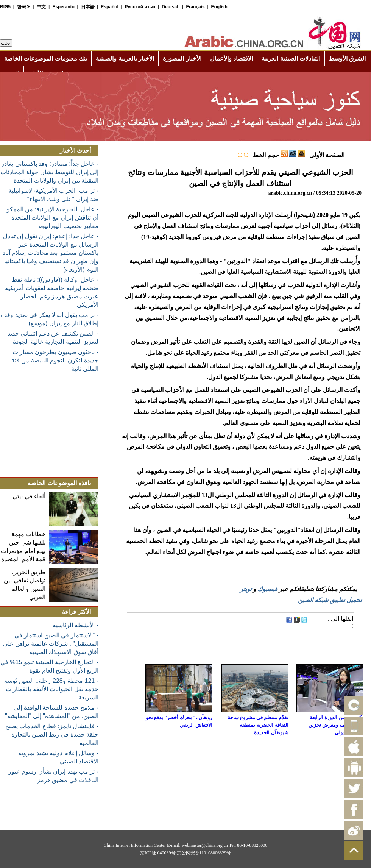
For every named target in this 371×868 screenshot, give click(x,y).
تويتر (246, 589)
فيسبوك (267, 589)
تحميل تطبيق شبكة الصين (330, 600)
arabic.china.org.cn (290, 193)
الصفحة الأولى (327, 155)
